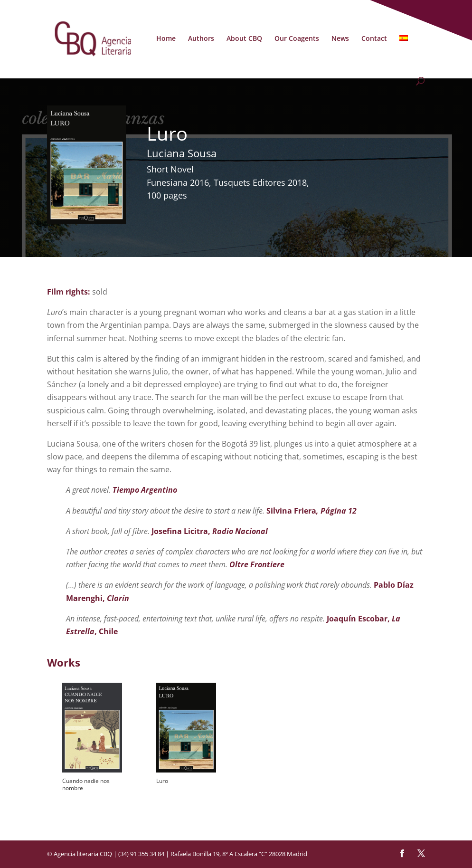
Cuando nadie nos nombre (86, 784)
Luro (162, 781)
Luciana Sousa (182, 153)
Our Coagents (297, 39)
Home (166, 39)
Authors (201, 39)
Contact (374, 39)
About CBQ (244, 39)
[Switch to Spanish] (404, 56)
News (340, 39)
